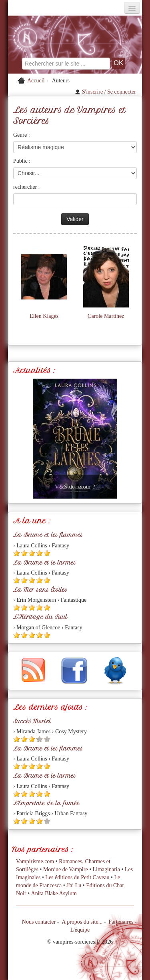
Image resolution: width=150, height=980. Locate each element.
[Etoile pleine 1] (17, 553)
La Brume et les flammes (48, 535)
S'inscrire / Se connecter (105, 92)
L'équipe (80, 930)
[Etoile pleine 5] (47, 553)
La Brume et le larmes (45, 563)
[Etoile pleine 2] (24, 553)
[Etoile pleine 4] (39, 553)
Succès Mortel (32, 721)
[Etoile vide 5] (47, 739)
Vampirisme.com (35, 861)
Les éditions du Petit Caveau (77, 877)
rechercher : (26, 187)
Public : (22, 161)
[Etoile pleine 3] (32, 553)
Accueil (36, 81)
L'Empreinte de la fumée (46, 803)
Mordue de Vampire (66, 869)
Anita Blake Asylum (54, 893)
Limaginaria (106, 869)
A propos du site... (82, 922)
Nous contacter (39, 922)
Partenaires (121, 922)
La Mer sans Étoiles (40, 590)
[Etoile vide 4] (39, 739)
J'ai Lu (74, 885)
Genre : (22, 135)
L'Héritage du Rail (40, 617)
